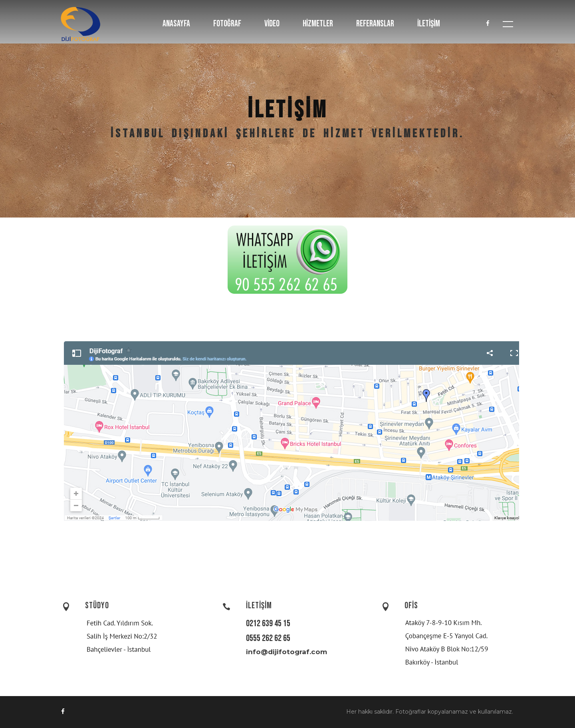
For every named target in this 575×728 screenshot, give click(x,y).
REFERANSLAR (375, 24)
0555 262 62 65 (268, 638)
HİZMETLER (318, 24)
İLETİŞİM (429, 24)
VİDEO (272, 24)
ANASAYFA (176, 24)
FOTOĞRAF (227, 24)
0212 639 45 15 (268, 624)
